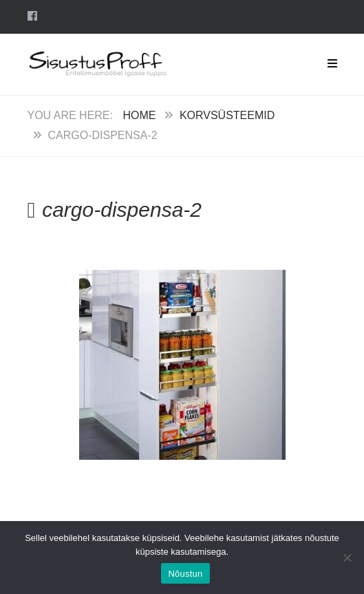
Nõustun (185, 574)
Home (139, 115)
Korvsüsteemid (227, 115)
